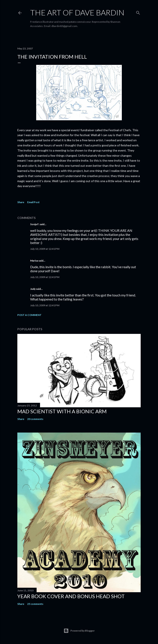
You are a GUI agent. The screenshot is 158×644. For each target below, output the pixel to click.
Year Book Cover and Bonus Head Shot (71, 596)
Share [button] (21, 202)
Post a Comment (29, 315)
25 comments (35, 604)
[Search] (138, 12)
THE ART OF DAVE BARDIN (77, 12)
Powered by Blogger (79, 631)
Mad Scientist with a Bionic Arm (62, 411)
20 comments (35, 419)
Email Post (33, 202)
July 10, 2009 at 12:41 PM (45, 249)
